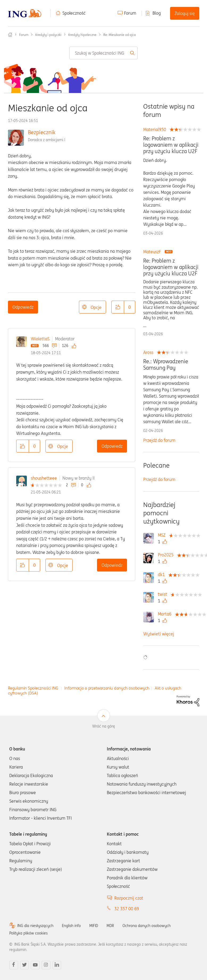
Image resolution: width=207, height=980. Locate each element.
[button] (118, 307)
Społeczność (74, 13)
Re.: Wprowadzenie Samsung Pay (166, 365)
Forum (130, 13)
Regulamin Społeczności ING (33, 688)
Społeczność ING (10, 35)
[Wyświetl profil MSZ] (163, 535)
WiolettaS (40, 339)
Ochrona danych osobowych (147, 926)
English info (71, 926)
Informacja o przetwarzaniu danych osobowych (107, 688)
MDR (110, 926)
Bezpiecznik (42, 132)
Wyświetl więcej (159, 634)
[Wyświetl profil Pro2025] (167, 555)
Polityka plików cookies (28, 933)
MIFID (94, 926)
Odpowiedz (23, 307)
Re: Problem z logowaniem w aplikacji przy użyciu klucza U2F (171, 145)
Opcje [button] (96, 307)
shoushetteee (44, 478)
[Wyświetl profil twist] (164, 594)
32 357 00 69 (127, 909)
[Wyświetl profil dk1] (163, 574)
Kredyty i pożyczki (48, 35)
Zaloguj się (185, 13)
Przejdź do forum (159, 440)
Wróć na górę (104, 726)
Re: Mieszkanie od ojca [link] (120, 35)
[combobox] (103, 53)
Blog (157, 13)
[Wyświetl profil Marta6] (166, 614)
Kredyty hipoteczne (82, 35)
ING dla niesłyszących (35, 926)
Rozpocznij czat (129, 898)
